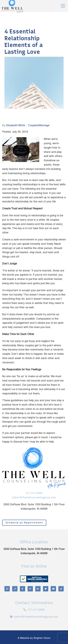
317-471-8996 (34, 493)
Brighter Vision (42, 638)
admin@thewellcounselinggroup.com (34, 498)
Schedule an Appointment (24, 523)
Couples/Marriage (39, 126)
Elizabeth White (16, 126)
